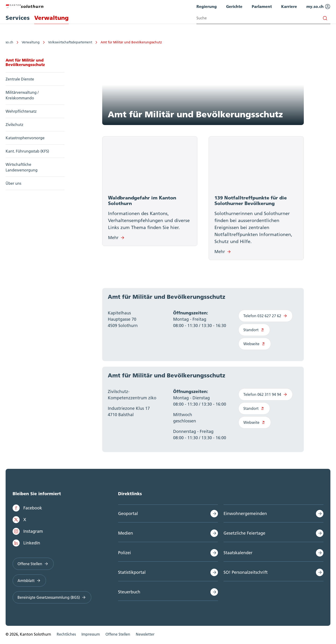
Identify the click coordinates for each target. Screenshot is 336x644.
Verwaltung (31, 42)
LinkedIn (26, 544)
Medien (126, 534)
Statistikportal (132, 574)
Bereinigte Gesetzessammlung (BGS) (52, 599)
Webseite (255, 345)
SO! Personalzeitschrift (246, 574)
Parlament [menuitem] (262, 6)
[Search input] (263, 18)
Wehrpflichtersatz (21, 111)
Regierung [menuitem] (207, 6)
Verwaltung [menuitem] (51, 18)
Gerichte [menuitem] (234, 6)
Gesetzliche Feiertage (244, 534)
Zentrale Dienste (20, 79)
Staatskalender (238, 554)
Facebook (27, 509)
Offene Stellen (33, 565)
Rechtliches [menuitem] (66, 636)
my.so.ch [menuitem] (318, 7)
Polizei (124, 554)
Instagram (28, 533)
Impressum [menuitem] (91, 636)
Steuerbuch (129, 593)
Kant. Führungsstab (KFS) (27, 151)
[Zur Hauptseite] (24, 6)
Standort (254, 331)
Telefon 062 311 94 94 (266, 396)
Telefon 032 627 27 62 (266, 317)
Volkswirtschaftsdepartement (70, 42)
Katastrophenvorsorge (25, 138)
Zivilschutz (14, 125)
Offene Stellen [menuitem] (118, 636)
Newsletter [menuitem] (145, 636)
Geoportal (128, 515)
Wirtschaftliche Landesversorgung (22, 167)
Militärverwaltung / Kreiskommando (22, 95)
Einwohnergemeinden (245, 515)
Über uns (13, 183)
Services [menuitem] (18, 18)
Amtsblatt (29, 582)
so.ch (9, 42)
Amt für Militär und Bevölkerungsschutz (131, 42)
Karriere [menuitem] (289, 6)
